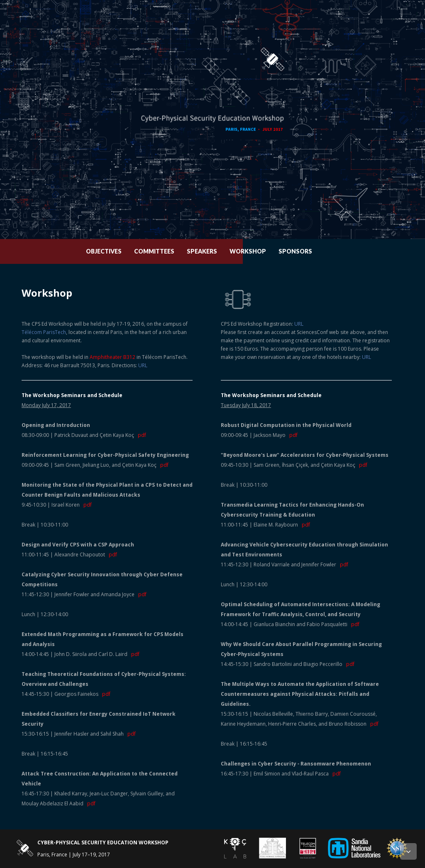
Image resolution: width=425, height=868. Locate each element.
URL (143, 365)
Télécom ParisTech (44, 332)
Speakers (215, 251)
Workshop (261, 251)
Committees (167, 251)
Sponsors (309, 251)
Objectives (117, 251)
